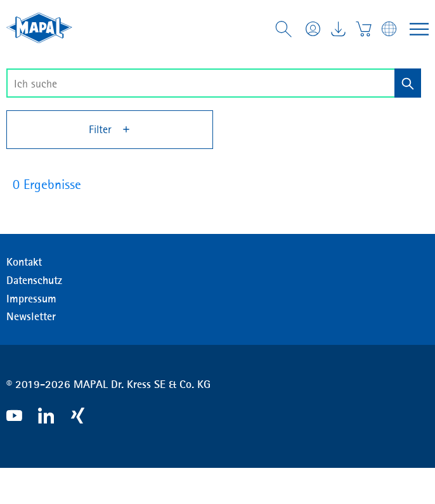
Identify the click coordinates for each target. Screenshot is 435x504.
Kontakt (24, 262)
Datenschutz (34, 280)
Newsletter (31, 316)
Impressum (31, 299)
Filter (110, 129)
